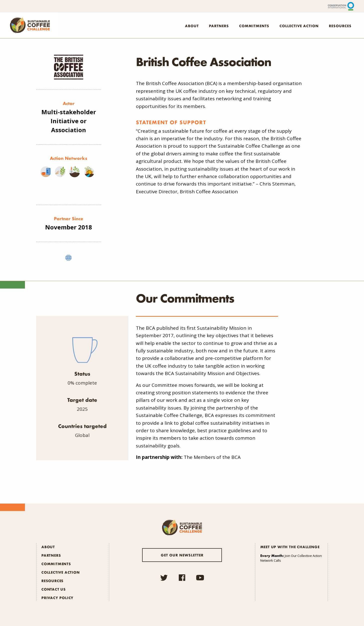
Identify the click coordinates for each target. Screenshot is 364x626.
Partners (219, 26)
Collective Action (299, 26)
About (192, 26)
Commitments (254, 26)
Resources (340, 26)
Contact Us (54, 589)
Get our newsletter (182, 555)
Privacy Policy (57, 598)
